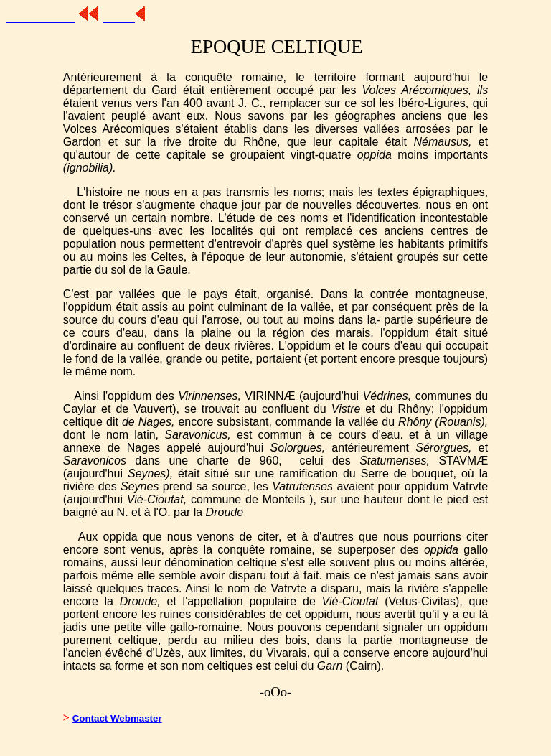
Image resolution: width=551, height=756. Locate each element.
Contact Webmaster (117, 718)
